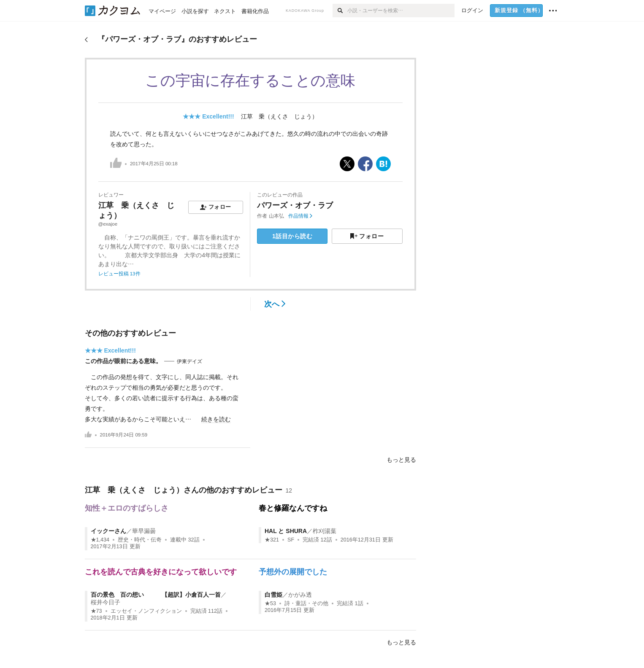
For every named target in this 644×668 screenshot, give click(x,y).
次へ (275, 304)
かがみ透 (300, 595)
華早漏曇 (144, 531)
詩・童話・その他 (306, 603)
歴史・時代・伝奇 (140, 540)
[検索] (340, 11)
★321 (272, 540)
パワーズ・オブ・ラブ (295, 205)
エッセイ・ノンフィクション (146, 611)
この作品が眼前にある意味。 (123, 361)
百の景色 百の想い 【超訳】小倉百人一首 (156, 595)
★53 (270, 603)
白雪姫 (273, 595)
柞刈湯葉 (325, 531)
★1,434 (100, 540)
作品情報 (300, 216)
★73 (96, 611)
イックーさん (108, 531)
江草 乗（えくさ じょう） (279, 116)
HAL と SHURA (286, 531)
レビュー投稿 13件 (119, 274)
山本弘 (276, 216)
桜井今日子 (106, 602)
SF (291, 540)
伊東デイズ (189, 361)
